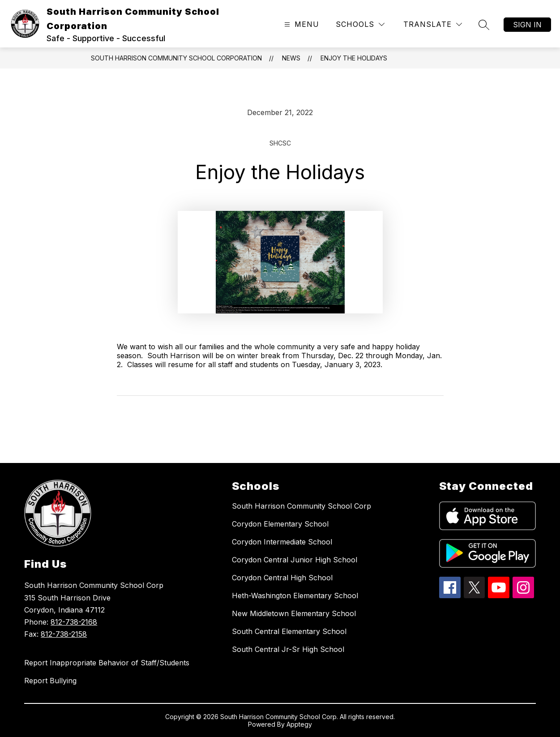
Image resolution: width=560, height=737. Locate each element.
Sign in (527, 25)
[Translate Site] (433, 24)
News (291, 58)
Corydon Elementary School (280, 524)
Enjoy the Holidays (354, 58)
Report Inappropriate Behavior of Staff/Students (107, 663)
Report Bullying (50, 681)
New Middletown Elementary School (294, 613)
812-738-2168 (74, 622)
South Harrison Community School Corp (301, 506)
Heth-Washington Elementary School (295, 596)
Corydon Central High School (282, 578)
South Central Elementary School (289, 631)
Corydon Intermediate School (282, 542)
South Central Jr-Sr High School (288, 649)
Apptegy (299, 724)
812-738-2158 (64, 634)
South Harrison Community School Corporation (176, 58)
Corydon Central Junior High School (295, 560)
